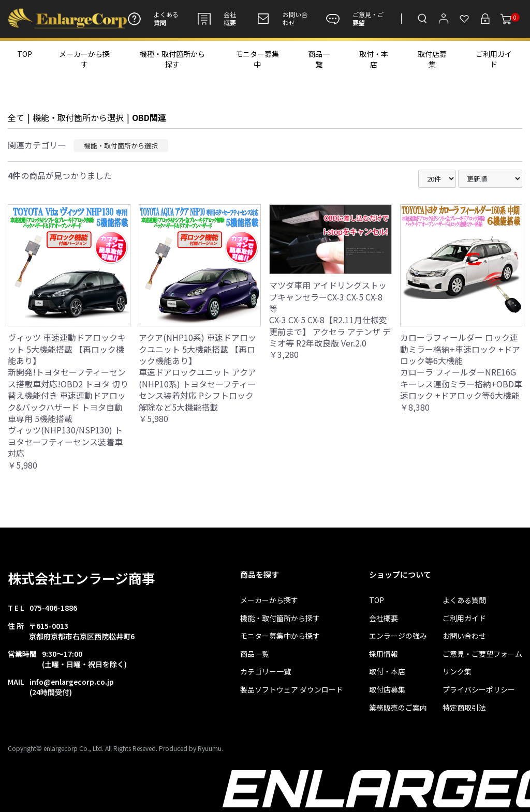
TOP (25, 54)
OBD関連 (149, 117)
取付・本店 (374, 59)
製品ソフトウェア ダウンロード (292, 690)
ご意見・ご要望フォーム (482, 654)
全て (16, 117)
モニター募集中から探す (280, 636)
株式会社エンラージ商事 (82, 578)
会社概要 (217, 19)
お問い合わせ (282, 19)
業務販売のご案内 (398, 708)
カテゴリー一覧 (266, 672)
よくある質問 (153, 19)
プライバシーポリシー (479, 690)
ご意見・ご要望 (355, 19)
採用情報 (384, 654)
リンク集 (457, 672)
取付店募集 (432, 59)
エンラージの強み (398, 636)
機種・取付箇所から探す (172, 59)
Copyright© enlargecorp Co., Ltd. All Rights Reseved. (83, 748)
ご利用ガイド (494, 59)
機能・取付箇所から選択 (78, 117)
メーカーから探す (84, 59)
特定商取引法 (464, 708)
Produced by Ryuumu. (191, 748)
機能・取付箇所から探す (280, 618)
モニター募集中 (257, 59)
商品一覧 (319, 59)
